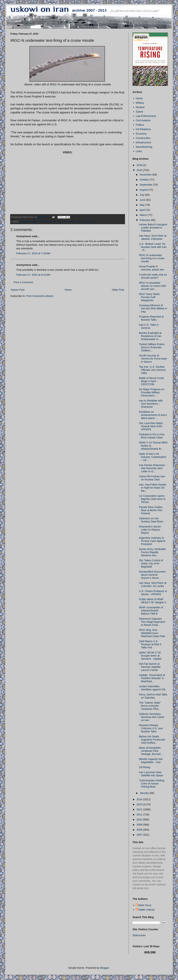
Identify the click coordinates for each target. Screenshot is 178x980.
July (142, 195)
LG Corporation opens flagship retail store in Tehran (152, 499)
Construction (143, 138)
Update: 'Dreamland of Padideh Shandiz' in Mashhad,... (152, 678)
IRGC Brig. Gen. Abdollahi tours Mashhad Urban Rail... (153, 633)
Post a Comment (23, 282)
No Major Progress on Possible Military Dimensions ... (152, 392)
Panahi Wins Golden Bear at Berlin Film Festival (151, 510)
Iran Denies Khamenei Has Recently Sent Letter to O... (152, 468)
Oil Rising (145, 767)
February (145, 220)
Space (139, 112)
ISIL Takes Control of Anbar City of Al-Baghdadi (151, 563)
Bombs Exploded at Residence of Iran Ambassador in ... (150, 336)
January (145, 793)
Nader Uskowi (146, 910)
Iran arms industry (66, 221)
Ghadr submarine (29, 221)
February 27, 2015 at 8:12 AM (33, 275)
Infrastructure (143, 142)
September (146, 185)
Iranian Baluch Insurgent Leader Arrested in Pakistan (153, 228)
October (145, 180)
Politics (140, 125)
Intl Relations (143, 129)
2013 (140, 804)
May (142, 205)
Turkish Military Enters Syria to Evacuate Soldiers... (152, 347)
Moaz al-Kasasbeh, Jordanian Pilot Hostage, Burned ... (151, 751)
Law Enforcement (146, 116)
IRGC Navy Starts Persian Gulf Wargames (149, 297)
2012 (140, 809)
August (144, 190)
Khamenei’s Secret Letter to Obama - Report (150, 530)
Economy (141, 134)
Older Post (118, 290)
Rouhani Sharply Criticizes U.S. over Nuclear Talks (151, 728)
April (143, 210)
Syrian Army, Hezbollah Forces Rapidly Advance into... (152, 552)
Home (68, 290)
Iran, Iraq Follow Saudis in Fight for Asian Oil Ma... (153, 488)
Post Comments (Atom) (40, 296)
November (146, 175)
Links (139, 151)
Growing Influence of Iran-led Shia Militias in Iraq (153, 308)
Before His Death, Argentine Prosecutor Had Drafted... (152, 740)
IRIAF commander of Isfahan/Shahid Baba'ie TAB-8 (151, 611)
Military (140, 103)
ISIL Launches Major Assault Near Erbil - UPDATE (151, 426)
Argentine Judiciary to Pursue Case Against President (152, 541)
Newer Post (18, 290)
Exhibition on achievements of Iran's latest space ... (153, 415)
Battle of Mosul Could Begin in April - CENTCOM (151, 381)
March (144, 215)
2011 (140, 815)
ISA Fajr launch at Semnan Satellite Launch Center (150, 667)
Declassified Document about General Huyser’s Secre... (152, 575)
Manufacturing (144, 147)
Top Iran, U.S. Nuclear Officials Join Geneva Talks (152, 370)
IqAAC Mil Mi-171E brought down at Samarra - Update (150, 656)
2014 (140, 799)
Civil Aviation (143, 120)
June (143, 200)
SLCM (90, 221)
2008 (140, 830)
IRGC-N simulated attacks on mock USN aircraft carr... (152, 286)
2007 (140, 835)
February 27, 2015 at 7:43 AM (33, 253)
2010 (140, 820)
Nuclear (140, 107)
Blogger (105, 968)
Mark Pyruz (145, 905)
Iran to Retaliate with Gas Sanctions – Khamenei (151, 404)
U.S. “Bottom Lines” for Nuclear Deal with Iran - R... (153, 247)
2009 (140, 825)
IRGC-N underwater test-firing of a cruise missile (152, 258)
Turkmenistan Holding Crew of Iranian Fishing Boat (152, 784)
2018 (140, 165)
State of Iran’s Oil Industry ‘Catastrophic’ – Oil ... (153, 457)
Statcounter (139, 935)
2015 (140, 170)
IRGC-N (81, 221)
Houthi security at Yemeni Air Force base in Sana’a (153, 359)
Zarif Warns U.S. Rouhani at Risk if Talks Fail (150, 644)
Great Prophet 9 (47, 221)
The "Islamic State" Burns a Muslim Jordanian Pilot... (150, 706)
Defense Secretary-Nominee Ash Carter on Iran (152, 717)
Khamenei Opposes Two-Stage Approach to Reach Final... (152, 622)
